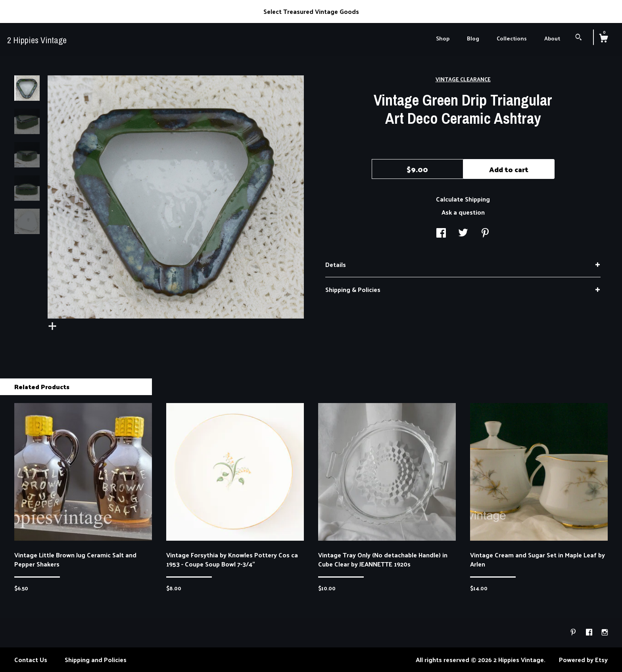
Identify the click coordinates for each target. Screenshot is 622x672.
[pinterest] (574, 632)
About (552, 38)
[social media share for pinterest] (485, 233)
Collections (512, 38)
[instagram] (605, 632)
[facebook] (590, 632)
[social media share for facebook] (441, 233)
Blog (473, 38)
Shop (443, 38)
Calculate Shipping (463, 199)
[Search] (579, 38)
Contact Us (31, 660)
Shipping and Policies (96, 660)
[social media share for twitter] (463, 233)
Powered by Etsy (583, 660)
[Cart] (603, 39)
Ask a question (463, 212)
